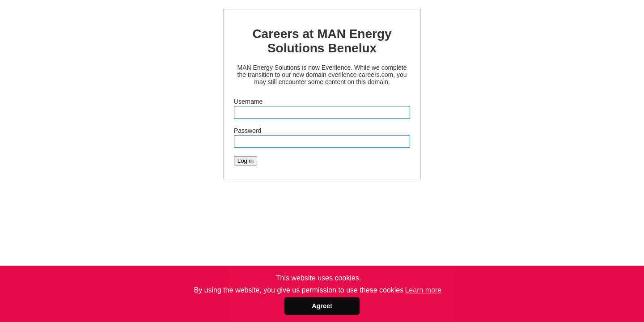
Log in (246, 161)
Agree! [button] (322, 306)
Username (248, 102)
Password (248, 131)
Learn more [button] (423, 290)
